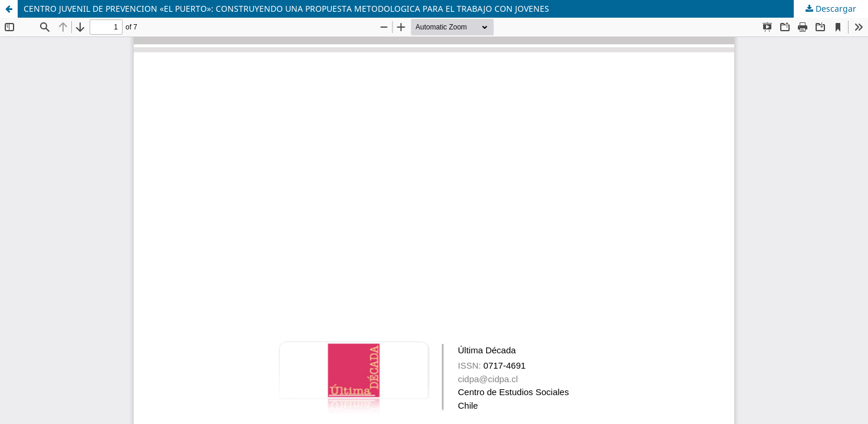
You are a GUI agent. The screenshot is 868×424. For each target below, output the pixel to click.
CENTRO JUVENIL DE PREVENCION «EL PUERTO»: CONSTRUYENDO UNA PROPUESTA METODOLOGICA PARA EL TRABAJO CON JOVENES (286, 9)
